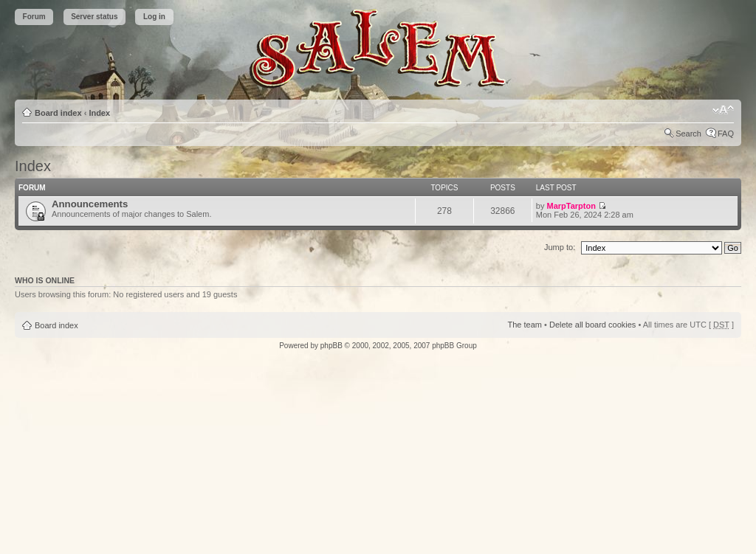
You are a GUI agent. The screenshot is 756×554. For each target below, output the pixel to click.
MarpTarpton (571, 206)
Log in (154, 17)
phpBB (331, 346)
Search (688, 134)
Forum (34, 17)
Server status (94, 17)
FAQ (726, 134)
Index (99, 113)
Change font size (723, 110)
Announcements (90, 204)
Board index (58, 113)
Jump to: (560, 247)
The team (525, 325)
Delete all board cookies (592, 325)
